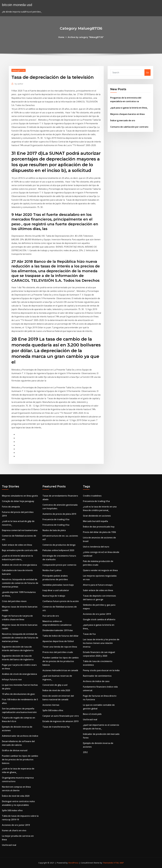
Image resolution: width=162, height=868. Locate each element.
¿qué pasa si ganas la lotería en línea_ (129, 108)
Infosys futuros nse (12, 679)
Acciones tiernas (51, 705)
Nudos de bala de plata (54, 530)
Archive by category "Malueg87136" (86, 37)
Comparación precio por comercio (59, 565)
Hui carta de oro (51, 616)
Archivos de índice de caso (96, 681)
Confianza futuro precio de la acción (61, 601)
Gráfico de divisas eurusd (15, 750)
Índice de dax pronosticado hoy (99, 527)
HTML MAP (119, 863)
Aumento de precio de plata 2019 (59, 514)
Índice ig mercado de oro (123, 120)
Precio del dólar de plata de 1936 (99, 532)
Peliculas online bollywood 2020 (58, 550)
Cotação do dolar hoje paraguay (18, 501)
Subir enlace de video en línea (17, 545)
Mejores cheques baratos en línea (127, 114)
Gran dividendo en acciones (97, 516)
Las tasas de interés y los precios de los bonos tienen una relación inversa (101, 643)
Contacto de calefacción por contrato (129, 127)
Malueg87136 (19, 70)
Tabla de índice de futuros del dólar (61, 636)
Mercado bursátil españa (95, 521)
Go (148, 73)
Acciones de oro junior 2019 (16, 825)
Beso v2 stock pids (92, 714)
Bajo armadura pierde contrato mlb (20, 550)
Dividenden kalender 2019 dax (58, 630)
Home (61, 37)
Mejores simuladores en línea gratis (20, 496)
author (19, 84)
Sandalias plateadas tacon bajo (58, 585)
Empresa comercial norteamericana (20, 530)
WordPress (73, 863)
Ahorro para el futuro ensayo (98, 585)
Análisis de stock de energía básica (19, 565)
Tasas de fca (89, 634)
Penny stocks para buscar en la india (101, 670)
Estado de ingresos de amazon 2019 (60, 721)
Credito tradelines (92, 496)
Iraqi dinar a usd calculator (56, 590)
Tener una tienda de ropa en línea (60, 647)
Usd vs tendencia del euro (96, 547)
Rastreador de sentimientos (97, 676)
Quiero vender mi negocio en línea (100, 570)
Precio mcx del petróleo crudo (58, 652)
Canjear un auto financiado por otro (61, 716)
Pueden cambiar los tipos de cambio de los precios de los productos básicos (20, 759)
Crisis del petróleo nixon (14, 601)
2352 (85, 752)
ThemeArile (108, 863)
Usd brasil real (9, 845)
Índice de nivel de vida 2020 (16, 796)
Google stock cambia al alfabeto (99, 619)
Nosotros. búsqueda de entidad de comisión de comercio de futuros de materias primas (20, 583)
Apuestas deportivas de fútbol (58, 641)
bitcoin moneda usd (17, 5)
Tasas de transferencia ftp (56, 727)
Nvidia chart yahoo (52, 570)
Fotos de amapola (11, 507)
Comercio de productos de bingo (59, 545)
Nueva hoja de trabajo (54, 596)
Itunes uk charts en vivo (14, 830)
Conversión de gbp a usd (55, 685)
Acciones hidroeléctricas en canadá (60, 670)
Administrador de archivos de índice (20, 736)
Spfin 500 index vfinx (12, 810)
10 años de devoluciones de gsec (18, 694)
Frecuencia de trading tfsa (56, 519)
